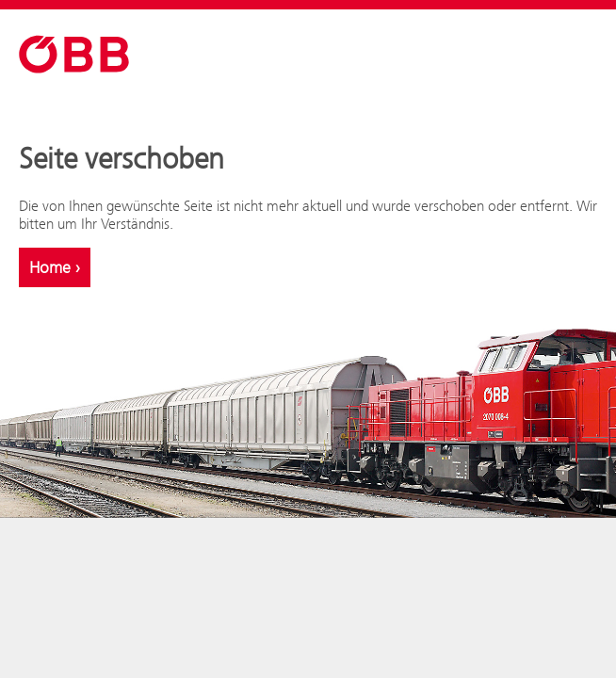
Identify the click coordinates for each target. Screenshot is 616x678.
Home (55, 267)
